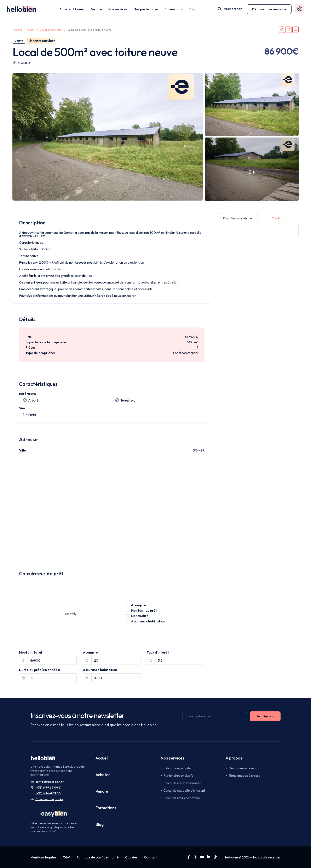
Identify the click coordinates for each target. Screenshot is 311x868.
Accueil (102, 758)
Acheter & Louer (72, 9)
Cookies (131, 857)
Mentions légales (43, 857)
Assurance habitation (100, 670)
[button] (269, 9)
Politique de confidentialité (98, 857)
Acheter (103, 775)
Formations (174, 9)
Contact (150, 857)
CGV (66, 857)
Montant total (30, 653)
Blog (193, 9)
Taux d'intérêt (158, 653)
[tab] (238, 218)
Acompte (90, 653)
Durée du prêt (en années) (40, 670)
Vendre (96, 9)
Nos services (118, 9)
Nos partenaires (146, 9)
